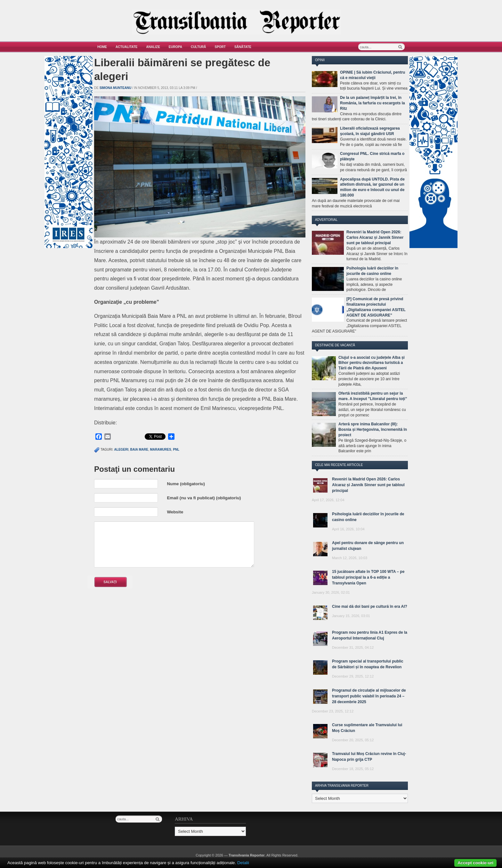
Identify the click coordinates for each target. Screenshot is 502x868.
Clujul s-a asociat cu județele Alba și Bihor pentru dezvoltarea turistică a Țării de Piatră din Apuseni (372, 363)
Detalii (243, 863)
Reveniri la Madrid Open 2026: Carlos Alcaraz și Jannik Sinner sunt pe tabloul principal (375, 237)
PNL (176, 450)
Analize (153, 47)
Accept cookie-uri (475, 863)
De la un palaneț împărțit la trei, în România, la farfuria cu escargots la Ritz (372, 103)
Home (102, 47)
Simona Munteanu (116, 88)
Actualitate (127, 47)
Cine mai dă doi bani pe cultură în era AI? (370, 607)
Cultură (198, 47)
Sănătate (243, 47)
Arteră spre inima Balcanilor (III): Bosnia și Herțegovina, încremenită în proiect (373, 430)
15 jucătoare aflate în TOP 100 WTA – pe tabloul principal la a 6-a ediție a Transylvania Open (368, 577)
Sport (220, 47)
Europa (175, 47)
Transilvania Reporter (247, 855)
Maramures (160, 450)
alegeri (121, 450)
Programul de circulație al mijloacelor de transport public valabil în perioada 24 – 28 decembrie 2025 (369, 696)
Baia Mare (139, 450)
